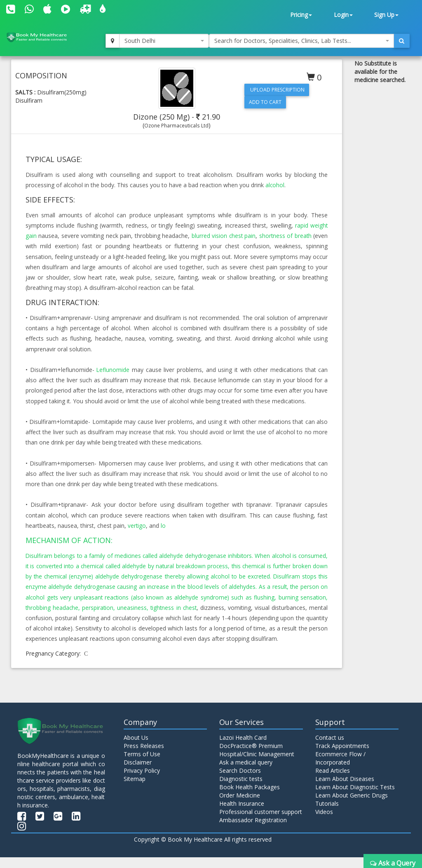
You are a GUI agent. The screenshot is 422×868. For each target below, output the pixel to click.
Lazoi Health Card (243, 748)
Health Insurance (242, 814)
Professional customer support (261, 822)
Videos (324, 822)
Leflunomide (113, 370)
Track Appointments (342, 756)
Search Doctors (240, 781)
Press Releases (144, 756)
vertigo (137, 526)
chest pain (241, 236)
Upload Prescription (277, 90)
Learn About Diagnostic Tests (355, 797)
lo (164, 526)
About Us (136, 748)
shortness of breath (285, 236)
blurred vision (209, 236)
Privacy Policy (142, 781)
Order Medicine (240, 806)
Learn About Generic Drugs (352, 806)
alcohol (275, 185)
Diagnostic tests (241, 789)
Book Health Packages (250, 797)
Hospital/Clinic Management (257, 764)
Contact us (330, 748)
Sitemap (135, 789)
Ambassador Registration (253, 830)
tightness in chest (249, 608)
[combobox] (164, 41)
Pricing (301, 15)
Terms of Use (142, 764)
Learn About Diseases (345, 789)
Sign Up (386, 15)
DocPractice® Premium (251, 756)
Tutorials (327, 814)
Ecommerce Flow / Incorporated (340, 768)
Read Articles (333, 781)
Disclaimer (138, 773)
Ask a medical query (246, 773)
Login (343, 15)
